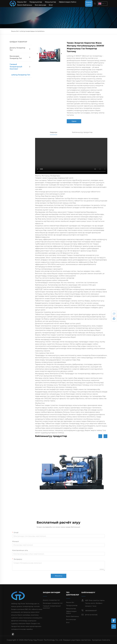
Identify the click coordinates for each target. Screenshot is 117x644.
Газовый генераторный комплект (16, 67)
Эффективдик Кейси (68, 2)
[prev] (37, 54)
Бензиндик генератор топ (16, 57)
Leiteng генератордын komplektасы (32, 31)
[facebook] (13, 634)
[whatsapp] (114, 319)
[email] (91, 615)
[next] (61, 54)
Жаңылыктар (50, 2)
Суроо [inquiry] (74, 121)
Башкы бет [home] (22, 2)
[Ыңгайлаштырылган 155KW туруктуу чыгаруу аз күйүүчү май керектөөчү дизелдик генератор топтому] (71, 477)
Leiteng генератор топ (21, 75)
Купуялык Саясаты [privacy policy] (101, 640)
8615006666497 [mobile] (89, 610)
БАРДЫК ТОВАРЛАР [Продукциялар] (18, 42)
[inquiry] (114, 314)
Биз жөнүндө (40, 5)
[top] (114, 626)
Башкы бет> (15, 31)
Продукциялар (36, 2)
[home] (13, 3)
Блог (51, 5)
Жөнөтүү (59, 576)
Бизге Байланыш (25, 5)
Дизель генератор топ (17, 49)
